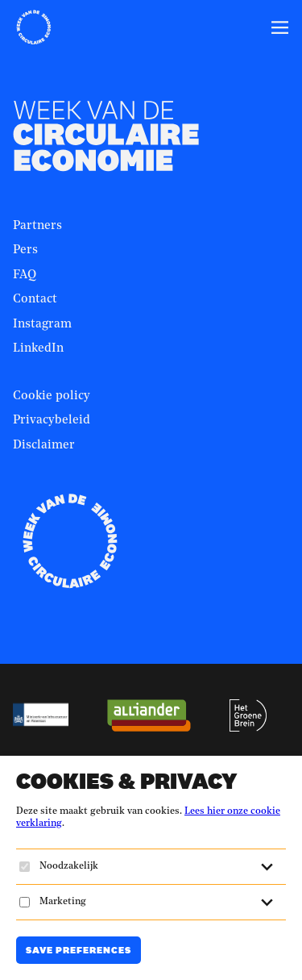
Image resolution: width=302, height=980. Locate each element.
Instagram (42, 325)
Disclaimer (44, 446)
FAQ (25, 275)
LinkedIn (38, 349)
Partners (37, 226)
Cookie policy (52, 396)
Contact (35, 300)
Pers (25, 250)
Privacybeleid (52, 421)
